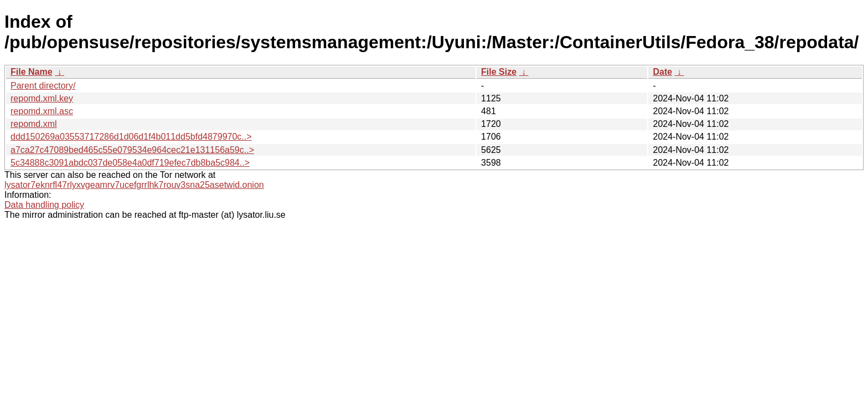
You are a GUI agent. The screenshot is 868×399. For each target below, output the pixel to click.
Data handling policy (44, 205)
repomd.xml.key (42, 98)
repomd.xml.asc (42, 111)
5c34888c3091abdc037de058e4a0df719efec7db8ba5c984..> (130, 163)
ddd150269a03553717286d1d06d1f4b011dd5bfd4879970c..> (131, 137)
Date (662, 72)
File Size (499, 72)
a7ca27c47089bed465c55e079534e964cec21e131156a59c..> (132, 150)
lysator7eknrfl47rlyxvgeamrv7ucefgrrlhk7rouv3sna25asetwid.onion (134, 185)
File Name (32, 72)
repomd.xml (34, 124)
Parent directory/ (43, 86)
